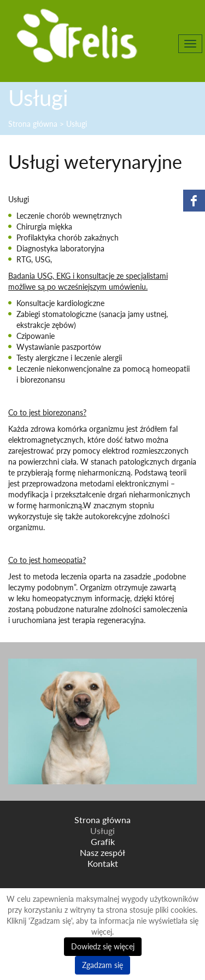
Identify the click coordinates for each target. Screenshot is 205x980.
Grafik (103, 842)
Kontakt (103, 864)
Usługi (102, 831)
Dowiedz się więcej (103, 946)
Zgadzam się (102, 965)
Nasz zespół (102, 853)
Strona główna (102, 820)
